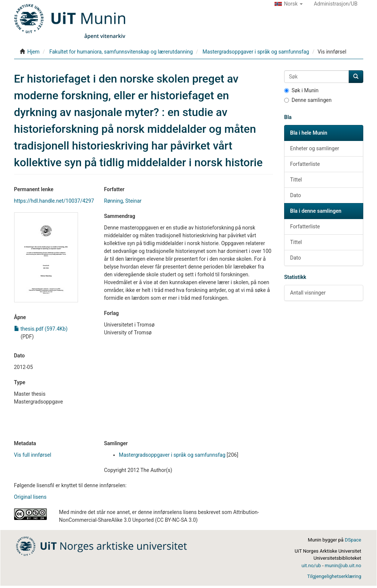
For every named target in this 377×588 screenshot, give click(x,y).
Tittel (296, 180)
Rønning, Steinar (123, 201)
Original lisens (30, 497)
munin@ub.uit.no (343, 565)
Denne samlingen (308, 100)
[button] (289, 4)
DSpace (353, 540)
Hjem (33, 52)
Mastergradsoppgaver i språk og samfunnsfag (256, 52)
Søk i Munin (301, 90)
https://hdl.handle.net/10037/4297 (54, 201)
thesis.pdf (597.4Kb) (41, 329)
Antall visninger (308, 293)
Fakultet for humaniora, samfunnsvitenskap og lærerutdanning (121, 52)
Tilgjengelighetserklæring (334, 576)
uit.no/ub (311, 565)
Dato (295, 195)
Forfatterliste (305, 164)
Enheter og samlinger (315, 148)
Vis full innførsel (33, 455)
